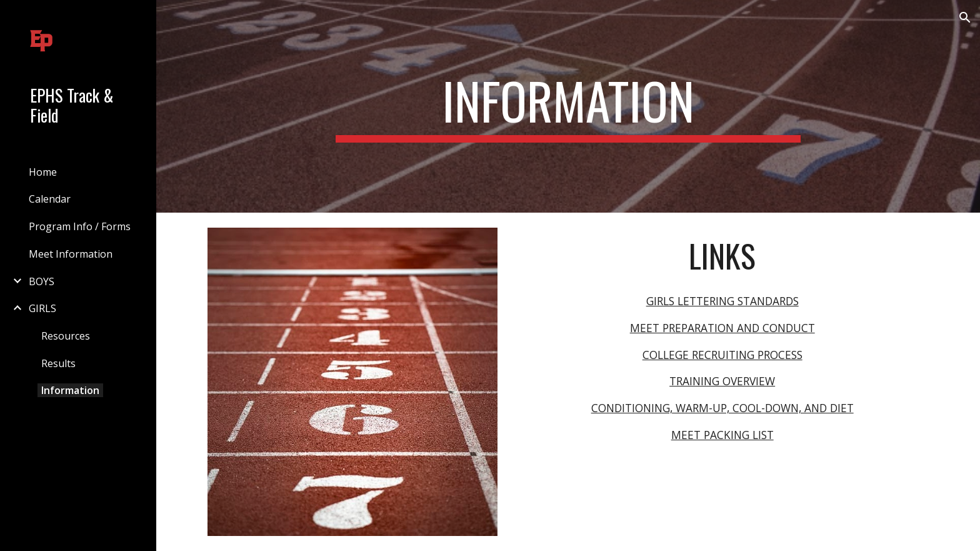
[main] (568, 106)
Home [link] (43, 172)
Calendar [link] (50, 199)
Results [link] (58, 363)
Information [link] (70, 390)
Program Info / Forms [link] (80, 226)
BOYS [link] (42, 281)
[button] (965, 18)
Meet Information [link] (71, 254)
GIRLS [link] (42, 308)
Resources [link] (66, 336)
